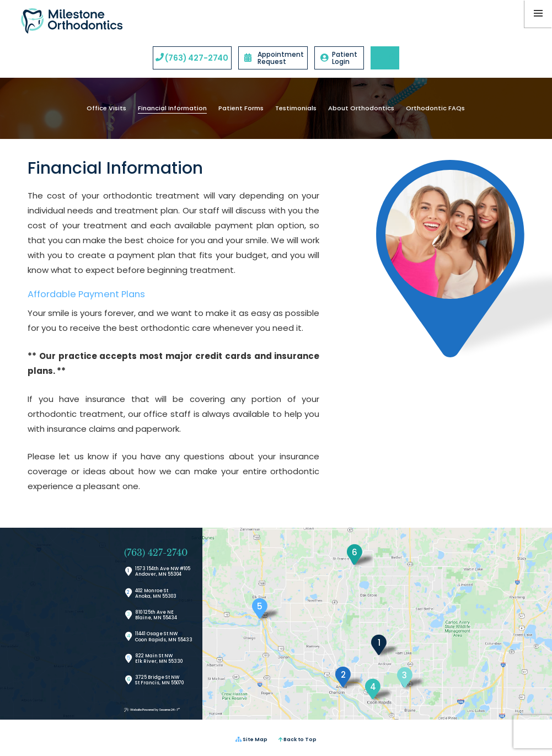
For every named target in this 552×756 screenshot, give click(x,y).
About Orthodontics (361, 108)
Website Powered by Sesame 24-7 (152, 710)
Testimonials (296, 108)
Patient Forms (241, 108)
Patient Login (339, 58)
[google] (378, 58)
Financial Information (172, 108)
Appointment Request (274, 58)
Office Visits (106, 108)
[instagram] (392, 58)
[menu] (538, 14)
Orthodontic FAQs (435, 108)
